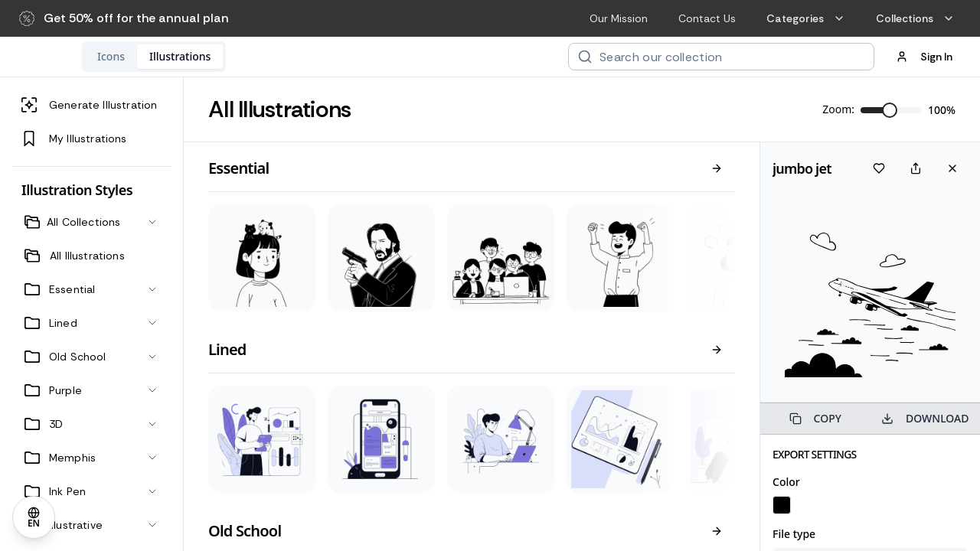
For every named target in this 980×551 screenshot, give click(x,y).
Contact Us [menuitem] (707, 18)
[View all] (717, 168)
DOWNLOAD (925, 418)
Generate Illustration (89, 105)
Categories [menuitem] (806, 18)
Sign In (924, 57)
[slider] (890, 110)
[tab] (211, 57)
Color (786, 482)
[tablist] (253, 57)
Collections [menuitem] (915, 18)
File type (794, 534)
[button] (124, 18)
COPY (815, 418)
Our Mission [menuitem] (619, 18)
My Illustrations (74, 139)
